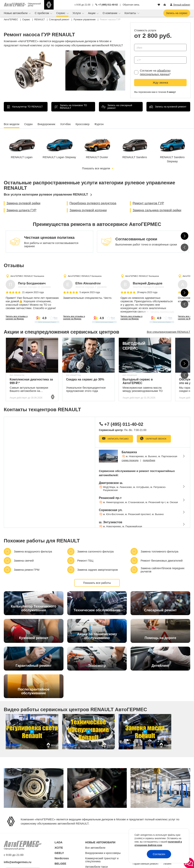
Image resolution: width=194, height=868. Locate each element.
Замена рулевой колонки (88, 210)
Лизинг (167, 864)
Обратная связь (131, 5)
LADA (59, 842)
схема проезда (130, 460)
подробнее (149, 460)
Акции (92, 13)
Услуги (77, 13)
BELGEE (60, 864)
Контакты (131, 13)
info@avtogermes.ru (18, 862)
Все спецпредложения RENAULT (169, 332)
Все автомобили (95, 848)
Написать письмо (118, 439)
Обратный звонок (156, 439)
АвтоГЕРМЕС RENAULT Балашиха (27, 276)
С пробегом (42, 13)
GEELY (59, 853)
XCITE (59, 848)
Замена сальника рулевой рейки (157, 210)
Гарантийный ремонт (146, 864)
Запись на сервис (177, 13)
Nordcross (62, 858)
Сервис (61, 13)
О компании (110, 13)
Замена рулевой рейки (23, 203)
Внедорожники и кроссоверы (103, 853)
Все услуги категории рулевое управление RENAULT (46, 195)
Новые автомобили (16, 13)
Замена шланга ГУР (21, 210)
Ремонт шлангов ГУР (148, 203)
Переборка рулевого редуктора (93, 203)
